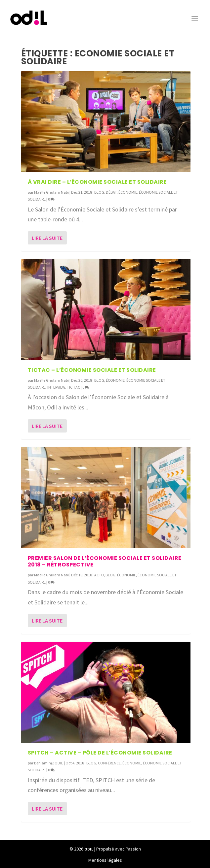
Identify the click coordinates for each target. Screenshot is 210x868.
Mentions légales (105, 860)
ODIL (89, 849)
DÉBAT (111, 192)
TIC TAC (73, 387)
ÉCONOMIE (128, 192)
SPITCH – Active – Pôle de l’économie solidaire (100, 753)
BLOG (99, 192)
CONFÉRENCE (109, 763)
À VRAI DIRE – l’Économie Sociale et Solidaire (97, 182)
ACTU (99, 575)
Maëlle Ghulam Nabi (51, 192)
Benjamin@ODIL (49, 763)
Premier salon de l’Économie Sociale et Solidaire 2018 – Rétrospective (105, 562)
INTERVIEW (56, 387)
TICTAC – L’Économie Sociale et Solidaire (92, 370)
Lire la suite (47, 238)
